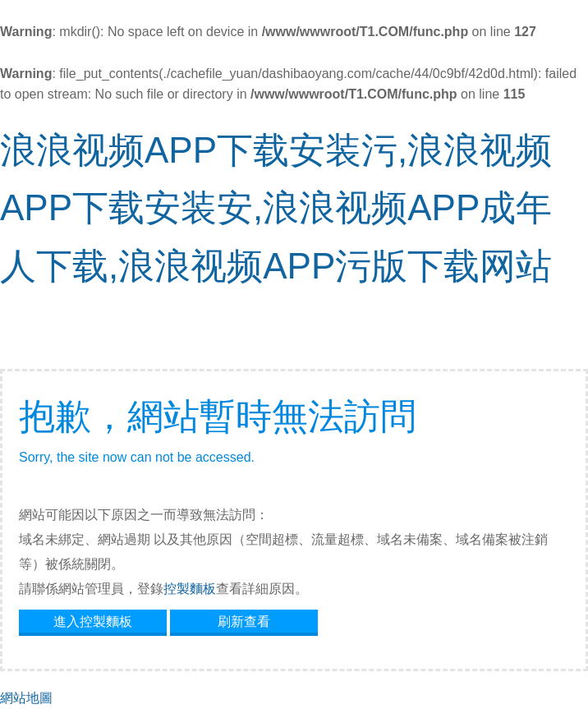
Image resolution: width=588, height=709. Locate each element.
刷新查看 (244, 622)
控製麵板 (190, 589)
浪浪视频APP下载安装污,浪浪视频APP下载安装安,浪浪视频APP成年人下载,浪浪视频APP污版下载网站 (276, 208)
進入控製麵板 (93, 622)
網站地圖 (26, 698)
